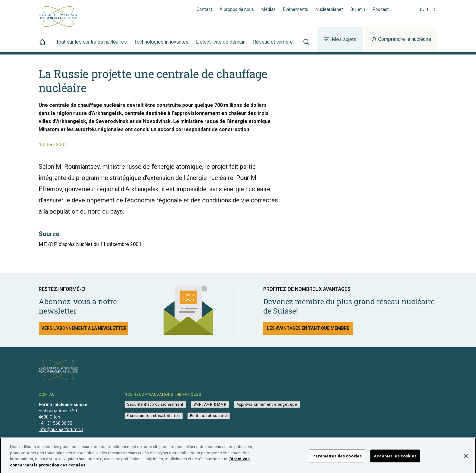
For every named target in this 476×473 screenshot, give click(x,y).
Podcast (381, 9)
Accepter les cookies (395, 459)
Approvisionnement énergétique (267, 404)
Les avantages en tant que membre (308, 328)
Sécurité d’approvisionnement (155, 404)
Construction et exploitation (154, 416)
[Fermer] (466, 459)
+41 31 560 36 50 (55, 423)
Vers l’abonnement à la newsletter (84, 328)
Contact (204, 9)
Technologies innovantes (161, 45)
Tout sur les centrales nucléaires (91, 45)
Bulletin (358, 9)
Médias (269, 9)
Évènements (296, 9)
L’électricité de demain (221, 45)
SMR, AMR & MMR (210, 404)
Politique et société (209, 416)
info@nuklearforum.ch (61, 429)
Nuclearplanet (329, 9)
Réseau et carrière (273, 45)
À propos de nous (237, 9)
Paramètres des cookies (337, 459)
